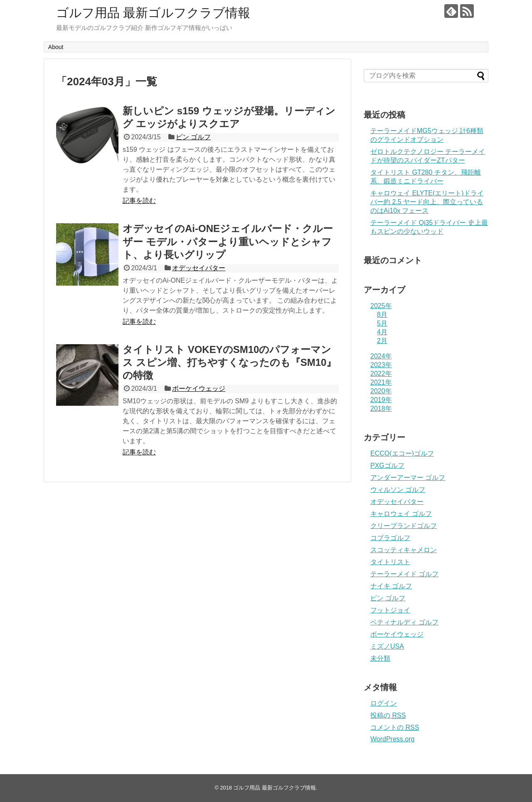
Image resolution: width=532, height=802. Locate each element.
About (56, 47)
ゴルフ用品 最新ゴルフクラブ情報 (153, 13)
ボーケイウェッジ (199, 389)
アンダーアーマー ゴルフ (408, 477)
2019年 (381, 400)
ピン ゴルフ (193, 137)
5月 (382, 323)
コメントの (395, 727)
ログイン (384, 703)
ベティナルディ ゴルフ (404, 622)
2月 (382, 341)
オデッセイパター (199, 268)
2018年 (381, 408)
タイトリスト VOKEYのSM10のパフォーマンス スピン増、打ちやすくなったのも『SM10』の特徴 (229, 362)
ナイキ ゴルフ (391, 586)
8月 (382, 315)
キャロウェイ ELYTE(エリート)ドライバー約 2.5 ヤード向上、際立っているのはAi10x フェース (427, 202)
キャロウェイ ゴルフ (401, 514)
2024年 (381, 356)
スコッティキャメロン (404, 550)
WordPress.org (392, 739)
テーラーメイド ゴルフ (404, 574)
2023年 (381, 365)
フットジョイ (390, 610)
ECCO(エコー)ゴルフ (402, 453)
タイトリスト (390, 562)
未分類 (380, 658)
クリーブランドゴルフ (404, 526)
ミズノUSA (387, 646)
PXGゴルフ (387, 465)
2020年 (381, 391)
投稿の (388, 715)
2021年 (381, 382)
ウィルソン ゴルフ (398, 490)
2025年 (381, 306)
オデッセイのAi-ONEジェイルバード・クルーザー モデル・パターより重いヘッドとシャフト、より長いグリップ (228, 241)
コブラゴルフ (390, 538)
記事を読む (139, 201)
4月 (382, 332)
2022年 (381, 374)
